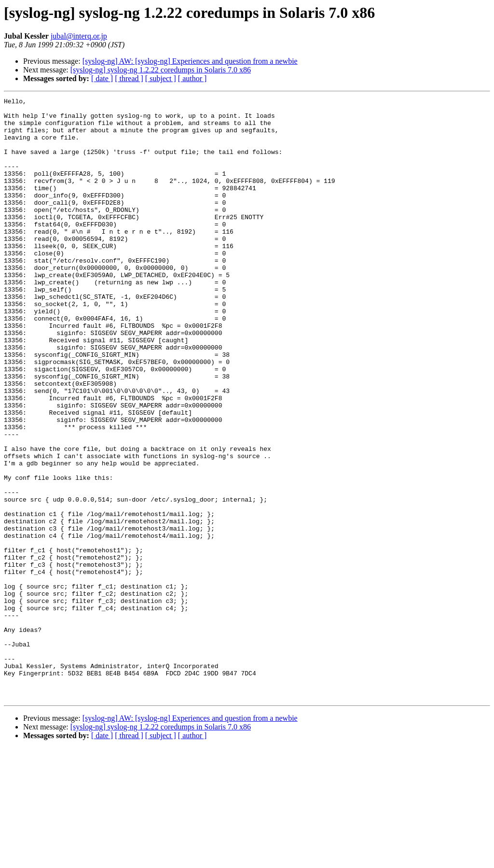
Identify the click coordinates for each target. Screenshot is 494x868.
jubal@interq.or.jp (79, 36)
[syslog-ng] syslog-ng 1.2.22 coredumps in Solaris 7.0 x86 (161, 70)
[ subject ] (161, 78)
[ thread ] (129, 78)
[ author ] (192, 78)
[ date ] (102, 78)
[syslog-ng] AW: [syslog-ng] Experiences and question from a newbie (190, 61)
